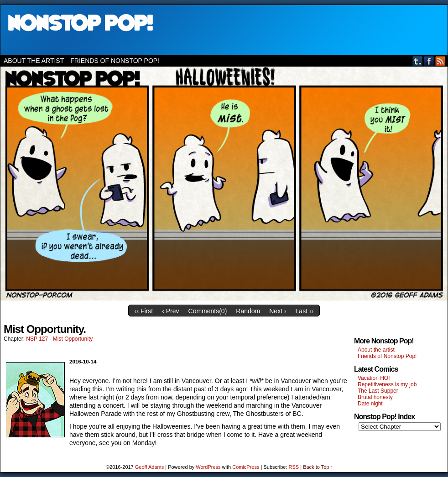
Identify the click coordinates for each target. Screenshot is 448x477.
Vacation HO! (374, 378)
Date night (370, 404)
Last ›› (305, 311)
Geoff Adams (149, 467)
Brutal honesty (375, 397)
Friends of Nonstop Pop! (115, 61)
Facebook (429, 61)
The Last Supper (378, 391)
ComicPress (246, 467)
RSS (440, 61)
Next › (278, 311)
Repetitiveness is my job (387, 384)
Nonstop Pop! (224, 30)
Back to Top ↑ (318, 467)
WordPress (208, 467)
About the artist (34, 61)
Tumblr (418, 61)
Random (248, 311)
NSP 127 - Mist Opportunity (59, 339)
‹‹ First (144, 311)
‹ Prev (170, 311)
